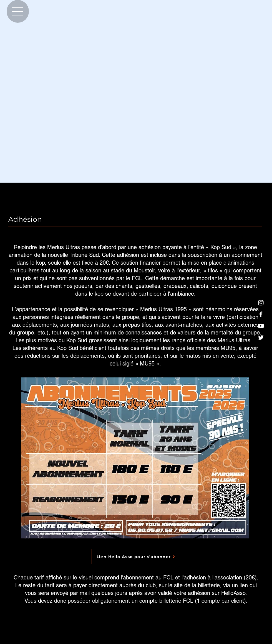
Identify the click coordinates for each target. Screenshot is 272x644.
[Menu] (18, 11)
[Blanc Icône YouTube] (261, 326)
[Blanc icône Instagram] (261, 303)
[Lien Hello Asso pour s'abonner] (136, 557)
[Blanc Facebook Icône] (261, 314)
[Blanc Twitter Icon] (261, 338)
